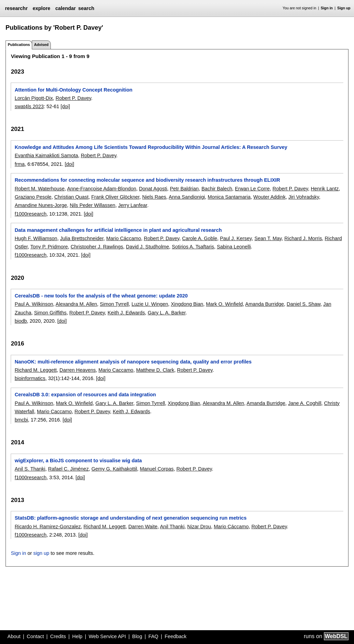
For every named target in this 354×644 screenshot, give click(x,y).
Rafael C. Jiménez (68, 469)
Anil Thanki (172, 527)
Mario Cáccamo (124, 238)
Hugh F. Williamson (36, 238)
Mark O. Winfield (224, 304)
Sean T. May (268, 238)
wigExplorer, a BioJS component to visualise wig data (78, 461)
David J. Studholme (147, 247)
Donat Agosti (153, 189)
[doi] (65, 106)
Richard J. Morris (303, 238)
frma (20, 164)
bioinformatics (30, 378)
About (14, 636)
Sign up (344, 8)
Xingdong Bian (187, 304)
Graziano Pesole (33, 197)
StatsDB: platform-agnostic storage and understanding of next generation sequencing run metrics (131, 518)
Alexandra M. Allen (76, 304)
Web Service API (107, 636)
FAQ (153, 636)
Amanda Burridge (264, 304)
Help (77, 636)
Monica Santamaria (229, 197)
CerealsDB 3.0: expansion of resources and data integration (85, 395)
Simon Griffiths (50, 313)
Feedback (175, 636)
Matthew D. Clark (155, 370)
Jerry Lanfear (133, 205)
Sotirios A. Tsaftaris (193, 247)
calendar (66, 8)
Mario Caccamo (116, 370)
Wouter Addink (269, 197)
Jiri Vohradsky (304, 197)
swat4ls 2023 (29, 106)
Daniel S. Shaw (304, 304)
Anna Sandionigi (187, 197)
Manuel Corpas (157, 469)
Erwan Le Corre (253, 189)
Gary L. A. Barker (167, 313)
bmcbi (21, 420)
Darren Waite (143, 527)
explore (41, 8)
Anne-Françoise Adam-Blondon (102, 189)
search (86, 8)
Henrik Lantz (325, 189)
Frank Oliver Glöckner (115, 197)
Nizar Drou (199, 527)
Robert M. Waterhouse (39, 189)
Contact (35, 636)
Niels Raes (154, 197)
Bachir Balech (217, 189)
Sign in (327, 8)
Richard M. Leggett (36, 370)
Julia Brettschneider (82, 238)
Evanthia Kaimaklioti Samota (46, 155)
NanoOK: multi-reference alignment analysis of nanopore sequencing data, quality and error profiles (133, 362)
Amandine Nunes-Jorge (41, 205)
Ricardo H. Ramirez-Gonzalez (48, 527)
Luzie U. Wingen (150, 304)
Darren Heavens (78, 370)
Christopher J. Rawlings (97, 247)
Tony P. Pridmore (49, 247)
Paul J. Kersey (236, 238)
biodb (21, 321)
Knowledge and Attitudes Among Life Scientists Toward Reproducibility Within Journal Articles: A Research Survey (151, 147)
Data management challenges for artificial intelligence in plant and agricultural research (118, 230)
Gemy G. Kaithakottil (114, 469)
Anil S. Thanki (30, 469)
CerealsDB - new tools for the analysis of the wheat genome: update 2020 (101, 296)
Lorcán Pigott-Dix (34, 98)
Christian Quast (71, 197)
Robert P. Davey (73, 98)
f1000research (30, 214)
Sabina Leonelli (234, 247)
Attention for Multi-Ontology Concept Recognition (73, 90)
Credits (58, 636)
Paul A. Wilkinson (34, 304)
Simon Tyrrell (114, 304)
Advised (41, 45)
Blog (137, 636)
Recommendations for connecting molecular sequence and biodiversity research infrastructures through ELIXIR (147, 180)
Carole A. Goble (200, 238)
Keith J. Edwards (126, 313)
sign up (41, 553)
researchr (16, 8)
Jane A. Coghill (305, 403)
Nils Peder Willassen (93, 205)
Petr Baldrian (184, 189)
